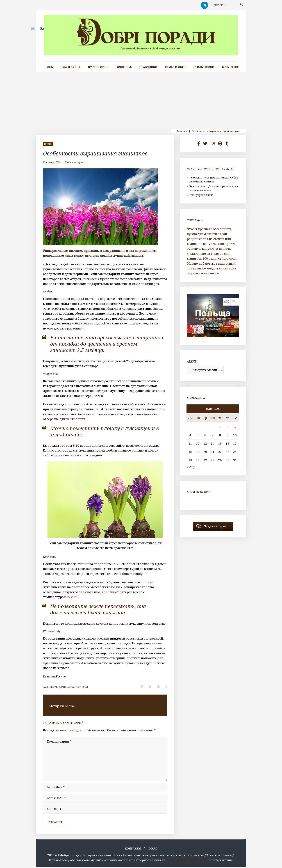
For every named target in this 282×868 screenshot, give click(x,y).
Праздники (148, 67)
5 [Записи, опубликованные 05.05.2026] (198, 435)
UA (42, 28)
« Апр (191, 467)
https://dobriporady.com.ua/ (187, 861)
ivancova (68, 706)
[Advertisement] (141, 99)
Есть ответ (230, 67)
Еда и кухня (71, 67)
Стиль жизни (204, 67)
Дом (50, 67)
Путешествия (99, 67)
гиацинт (75, 687)
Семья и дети (175, 67)
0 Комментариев (75, 162)
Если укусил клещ (201, 195)
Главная (182, 131)
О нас (153, 849)
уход (85, 687)
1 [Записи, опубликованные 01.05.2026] (220, 427)
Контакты (133, 849)
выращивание (59, 687)
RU (33, 28)
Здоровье (124, 67)
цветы (48, 144)
